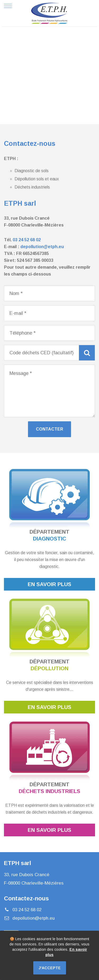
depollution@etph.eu (42, 247)
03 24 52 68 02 (27, 240)
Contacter (49, 429)
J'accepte (50, 968)
